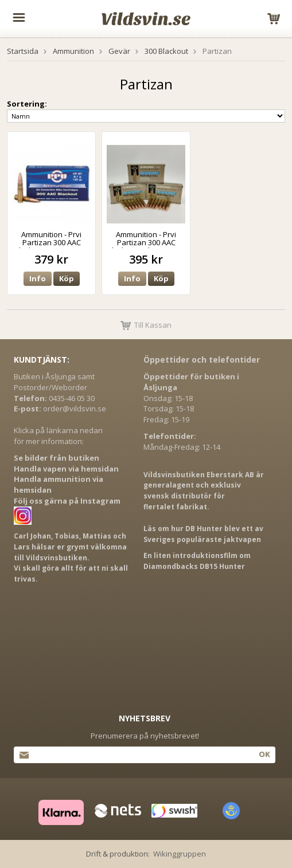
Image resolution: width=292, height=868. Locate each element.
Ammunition (73, 51)
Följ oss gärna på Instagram (67, 501)
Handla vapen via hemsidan (66, 469)
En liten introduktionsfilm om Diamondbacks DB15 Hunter (197, 561)
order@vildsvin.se (75, 409)
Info (38, 278)
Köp (67, 278)
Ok (264, 754)
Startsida (23, 51)
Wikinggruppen (180, 854)
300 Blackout (166, 51)
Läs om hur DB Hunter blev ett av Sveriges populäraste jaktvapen (203, 534)
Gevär (119, 51)
